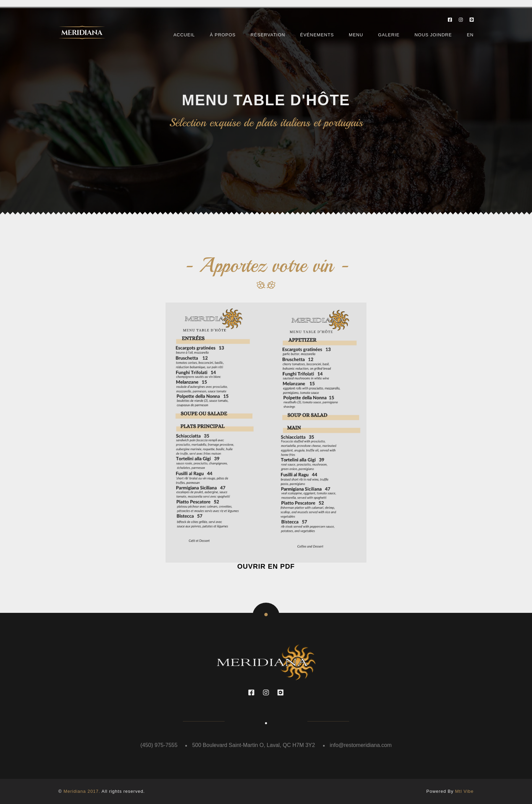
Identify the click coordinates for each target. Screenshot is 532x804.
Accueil (184, 35)
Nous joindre (433, 35)
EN (470, 35)
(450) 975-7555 (159, 745)
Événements (317, 35)
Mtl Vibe (464, 791)
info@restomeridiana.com (361, 745)
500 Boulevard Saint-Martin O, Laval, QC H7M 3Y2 (253, 745)
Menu (356, 35)
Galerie (389, 35)
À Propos (223, 35)
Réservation (268, 35)
